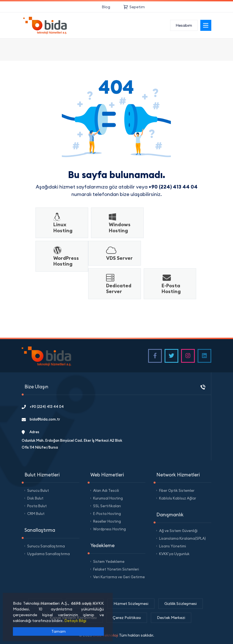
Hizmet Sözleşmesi (131, 604)
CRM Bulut (36, 514)
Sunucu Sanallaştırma (46, 546)
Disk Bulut (35, 498)
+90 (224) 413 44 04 (43, 406)
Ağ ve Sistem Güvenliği (178, 531)
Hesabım (184, 25)
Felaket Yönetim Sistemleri (116, 569)
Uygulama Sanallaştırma (48, 554)
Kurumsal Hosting (108, 498)
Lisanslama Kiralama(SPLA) (182, 538)
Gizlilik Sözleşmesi (181, 604)
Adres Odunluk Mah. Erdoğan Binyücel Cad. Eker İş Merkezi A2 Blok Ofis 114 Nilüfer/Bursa (72, 440)
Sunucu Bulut (38, 490)
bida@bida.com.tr (41, 419)
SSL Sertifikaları (107, 506)
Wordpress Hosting (109, 529)
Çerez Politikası (127, 618)
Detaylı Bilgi (75, 621)
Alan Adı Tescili (106, 490)
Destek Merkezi (171, 618)
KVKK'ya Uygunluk (174, 554)
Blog (106, 7)
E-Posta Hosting (107, 514)
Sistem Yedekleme (109, 561)
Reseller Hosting (107, 521)
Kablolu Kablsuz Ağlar (178, 498)
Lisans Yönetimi (173, 546)
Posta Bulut (37, 506)
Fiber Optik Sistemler (177, 490)
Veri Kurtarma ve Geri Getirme (119, 577)
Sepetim (134, 7)
